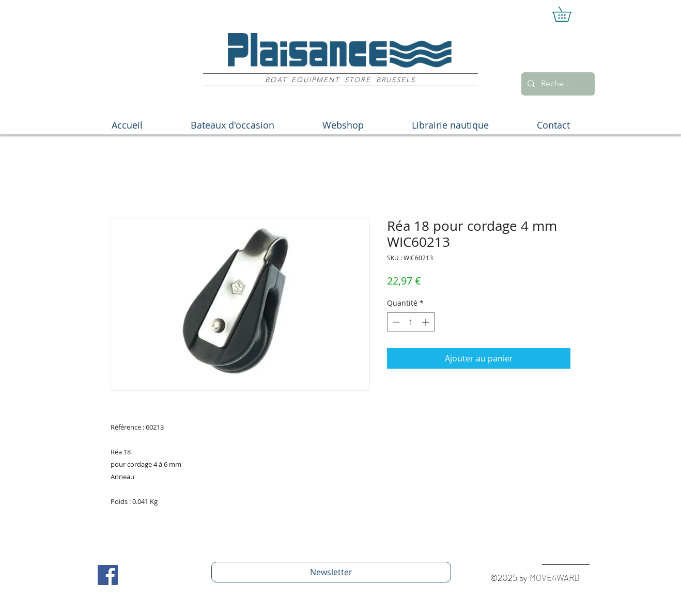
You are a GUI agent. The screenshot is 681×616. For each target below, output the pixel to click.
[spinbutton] (411, 322)
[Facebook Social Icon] (108, 575)
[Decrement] (395, 322)
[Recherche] (557, 84)
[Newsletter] (331, 572)
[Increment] (427, 322)
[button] (569, 14)
